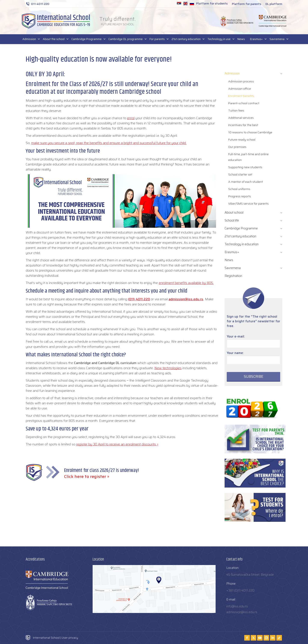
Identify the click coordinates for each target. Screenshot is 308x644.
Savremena (278, 39)
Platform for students (212, 3)
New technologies (168, 368)
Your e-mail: (236, 336)
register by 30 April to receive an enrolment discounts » (117, 444)
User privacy (70, 638)
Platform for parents (247, 4)
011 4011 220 (38, 4)
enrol (131, 118)
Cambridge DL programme (126, 39)
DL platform (274, 4)
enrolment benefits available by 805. (186, 283)
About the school (55, 39)
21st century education (187, 39)
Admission (30, 39)
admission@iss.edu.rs (186, 299)
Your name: (235, 353)
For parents (158, 39)
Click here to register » (87, 476)
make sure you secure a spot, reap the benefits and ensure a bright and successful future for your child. (109, 143)
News (241, 39)
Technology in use (220, 39)
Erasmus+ (257, 39)
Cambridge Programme (87, 39)
